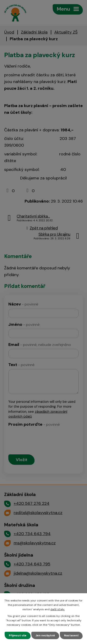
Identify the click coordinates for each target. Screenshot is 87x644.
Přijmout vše (18, 635)
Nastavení (71, 635)
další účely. (58, 609)
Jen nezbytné (45, 635)
